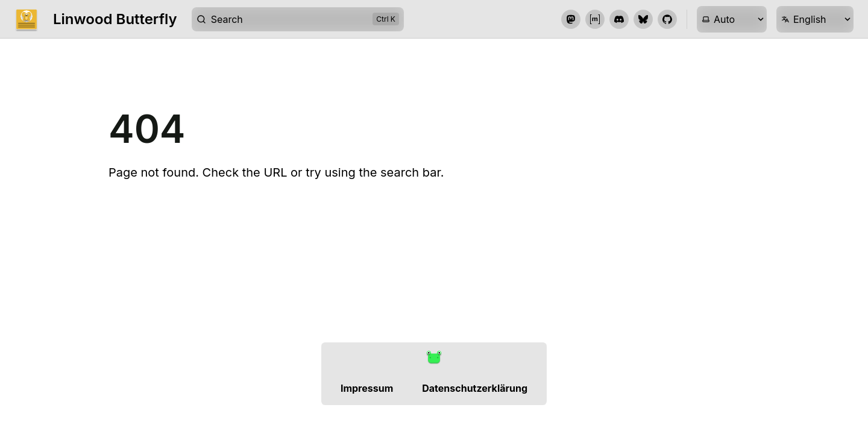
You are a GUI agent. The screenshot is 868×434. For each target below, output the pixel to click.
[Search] (298, 19)
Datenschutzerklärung (475, 388)
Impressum (367, 388)
